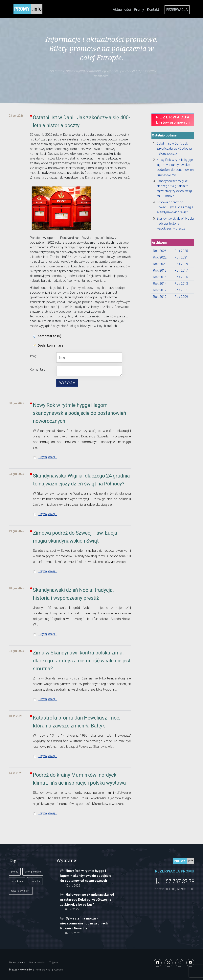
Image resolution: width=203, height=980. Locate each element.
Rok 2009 (181, 297)
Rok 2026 (160, 251)
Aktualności (122, 10)
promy (15, 872)
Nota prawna (43, 970)
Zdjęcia (53, 962)
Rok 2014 (160, 284)
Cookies (59, 970)
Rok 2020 (160, 264)
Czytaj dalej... (48, 457)
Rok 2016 (160, 277)
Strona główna (17, 962)
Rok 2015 (181, 277)
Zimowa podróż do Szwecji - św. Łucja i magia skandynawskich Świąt (175, 207)
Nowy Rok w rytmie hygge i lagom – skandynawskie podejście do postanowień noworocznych (86, 876)
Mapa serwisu (37, 962)
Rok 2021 (181, 257)
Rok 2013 (181, 284)
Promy (139, 10)
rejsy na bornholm (21, 891)
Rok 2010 (160, 297)
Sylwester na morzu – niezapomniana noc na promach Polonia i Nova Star (84, 923)
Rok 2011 (181, 290)
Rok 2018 (160, 270)
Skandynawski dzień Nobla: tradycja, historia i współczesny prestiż (175, 223)
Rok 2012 (160, 290)
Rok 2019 (181, 264)
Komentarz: (38, 369)
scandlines (17, 881)
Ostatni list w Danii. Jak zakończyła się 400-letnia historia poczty (174, 148)
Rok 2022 (160, 257)
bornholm (35, 881)
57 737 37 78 (180, 881)
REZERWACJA (177, 10)
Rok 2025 (181, 251)
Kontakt (153, 10)
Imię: (33, 356)
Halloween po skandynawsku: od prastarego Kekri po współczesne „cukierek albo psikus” (87, 900)
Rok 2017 (181, 270)
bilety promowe (33, 872)
